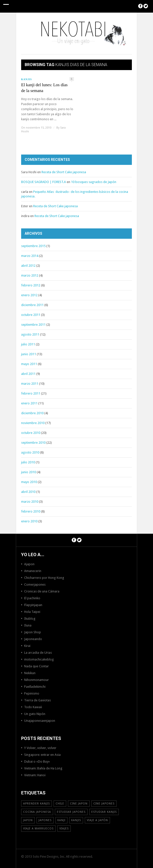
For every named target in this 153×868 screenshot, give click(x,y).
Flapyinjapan (33, 605)
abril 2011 (28, 374)
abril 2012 (28, 266)
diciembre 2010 (32, 413)
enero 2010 (29, 521)
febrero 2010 (31, 511)
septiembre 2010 (33, 443)
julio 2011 (28, 344)
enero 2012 (29, 295)
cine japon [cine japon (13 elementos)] (79, 804)
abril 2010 (28, 492)
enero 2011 (29, 403)
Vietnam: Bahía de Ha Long (43, 768)
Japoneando (33, 639)
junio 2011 (29, 354)
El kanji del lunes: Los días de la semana (44, 88)
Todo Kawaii (33, 707)
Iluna (28, 625)
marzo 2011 (30, 384)
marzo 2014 (30, 256)
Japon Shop (33, 632)
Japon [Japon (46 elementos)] (28, 820)
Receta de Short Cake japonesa (64, 172)
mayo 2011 (29, 364)
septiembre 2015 (33, 246)
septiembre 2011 (33, 325)
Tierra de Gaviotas (37, 700)
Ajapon (29, 564)
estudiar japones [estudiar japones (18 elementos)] (71, 812)
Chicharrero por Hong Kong (44, 578)
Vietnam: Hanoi (35, 775)
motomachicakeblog (39, 659)
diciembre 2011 (32, 305)
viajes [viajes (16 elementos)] (64, 829)
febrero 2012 (31, 285)
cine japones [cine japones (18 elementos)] (104, 804)
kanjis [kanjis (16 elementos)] (76, 820)
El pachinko (32, 598)
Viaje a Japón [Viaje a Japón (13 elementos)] (97, 820)
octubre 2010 (31, 433)
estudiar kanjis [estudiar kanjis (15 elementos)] (104, 812)
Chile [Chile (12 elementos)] (60, 804)
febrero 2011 (31, 393)
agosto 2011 (30, 334)
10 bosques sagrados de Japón (94, 182)
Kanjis (27, 79)
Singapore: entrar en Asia (42, 755)
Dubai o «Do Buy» (37, 761)
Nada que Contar (36, 666)
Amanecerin (33, 571)
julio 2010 (28, 462)
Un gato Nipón (35, 714)
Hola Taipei (32, 612)
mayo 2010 (29, 482)
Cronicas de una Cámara (42, 591)
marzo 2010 (30, 502)
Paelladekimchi (35, 687)
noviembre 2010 (33, 423)
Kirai (27, 646)
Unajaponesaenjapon (40, 721)
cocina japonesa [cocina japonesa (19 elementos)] (37, 812)
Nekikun (30, 673)
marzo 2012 (30, 275)
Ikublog (30, 619)
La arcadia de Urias (38, 653)
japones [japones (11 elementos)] (45, 820)
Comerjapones (35, 585)
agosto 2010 (30, 452)
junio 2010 (29, 472)
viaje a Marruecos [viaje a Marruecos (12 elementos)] (38, 829)
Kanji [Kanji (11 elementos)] (61, 820)
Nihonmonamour (36, 680)
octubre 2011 (31, 315)
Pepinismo (32, 693)
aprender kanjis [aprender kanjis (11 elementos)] (36, 804)
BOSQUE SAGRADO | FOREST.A (44, 182)
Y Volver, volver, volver (40, 748)
